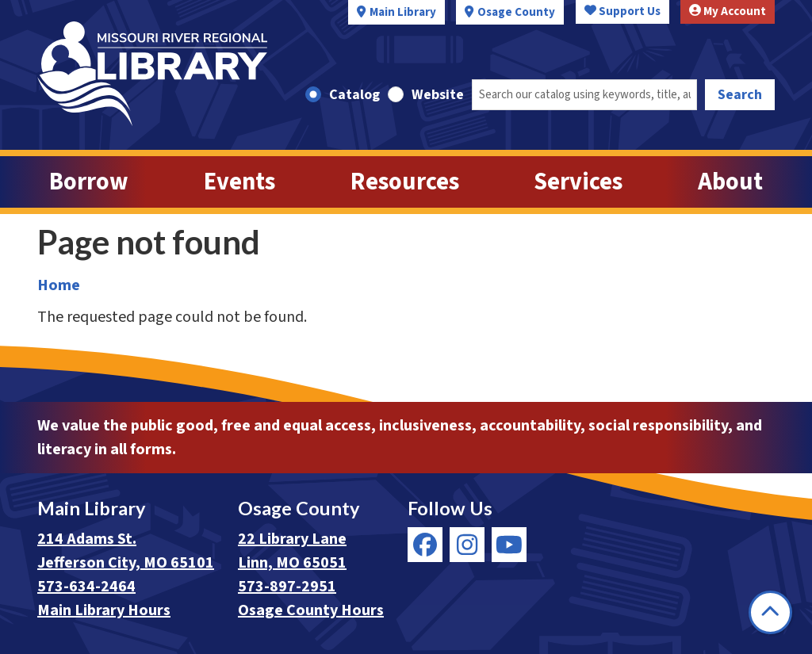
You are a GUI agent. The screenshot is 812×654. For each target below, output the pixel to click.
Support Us (622, 11)
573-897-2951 (287, 587)
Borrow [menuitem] (89, 182)
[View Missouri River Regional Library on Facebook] (425, 545)
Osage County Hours (311, 610)
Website (438, 95)
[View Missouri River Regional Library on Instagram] (467, 545)
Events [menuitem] (239, 182)
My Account (728, 11)
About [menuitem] (730, 182)
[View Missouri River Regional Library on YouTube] (509, 545)
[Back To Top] (770, 612)
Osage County (516, 12)
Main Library (403, 12)
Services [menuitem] (578, 182)
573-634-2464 (86, 587)
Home (59, 285)
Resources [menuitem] (405, 182)
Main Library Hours (104, 610)
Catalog (354, 95)
